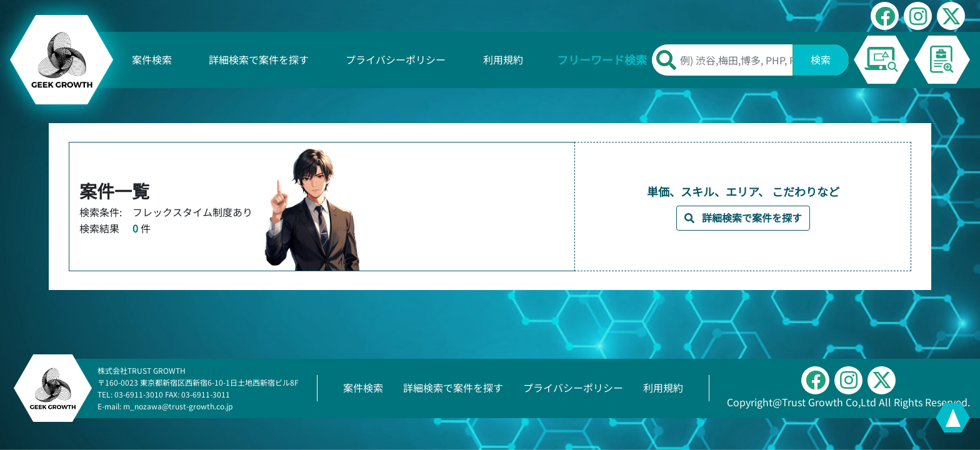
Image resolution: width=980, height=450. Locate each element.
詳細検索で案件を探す (259, 59)
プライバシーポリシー (396, 59)
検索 (821, 59)
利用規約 (503, 59)
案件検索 (152, 59)
